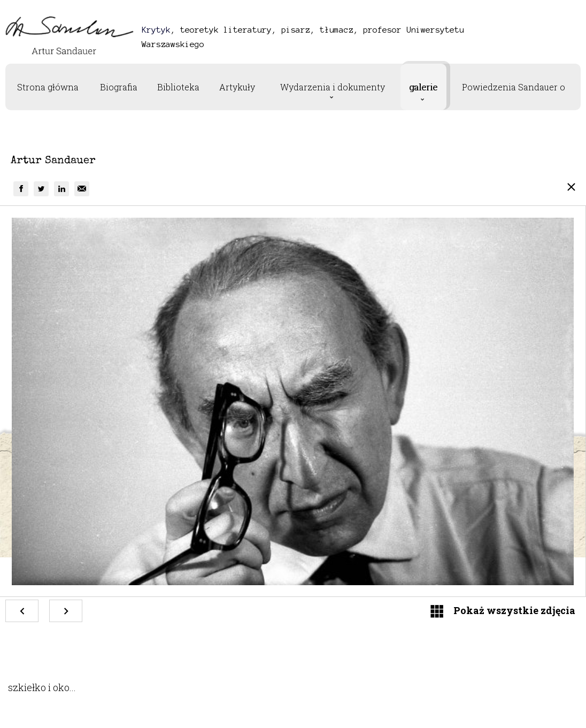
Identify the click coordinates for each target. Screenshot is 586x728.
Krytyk (156, 30)
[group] (21, 189)
